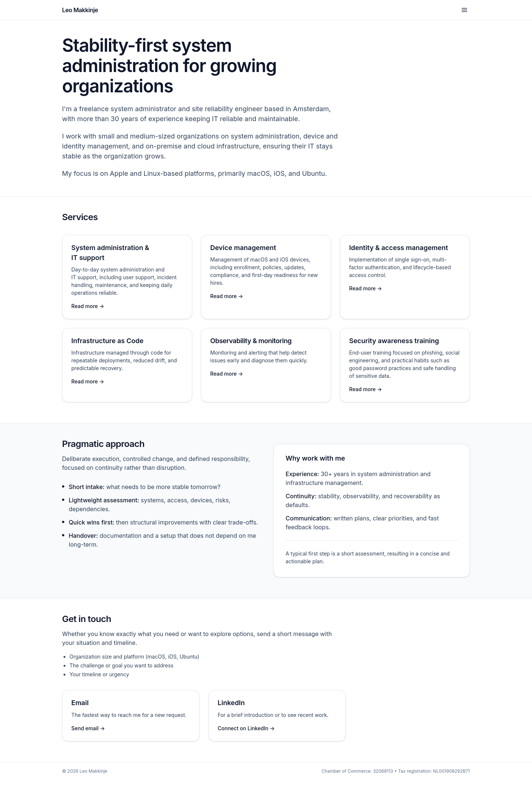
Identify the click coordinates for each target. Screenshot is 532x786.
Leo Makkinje (80, 10)
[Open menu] (464, 10)
